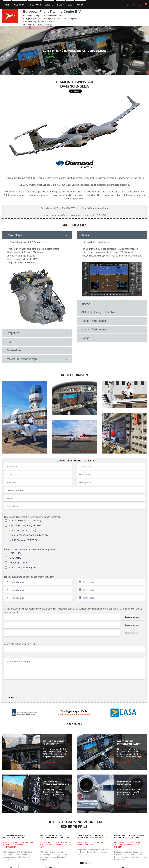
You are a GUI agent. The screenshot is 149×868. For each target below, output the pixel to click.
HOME (7, 5)
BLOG (70, 5)
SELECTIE (49, 6)
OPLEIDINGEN (35, 6)
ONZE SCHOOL (20, 6)
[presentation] (27, 687)
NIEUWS (60, 6)
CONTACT (81, 6)
